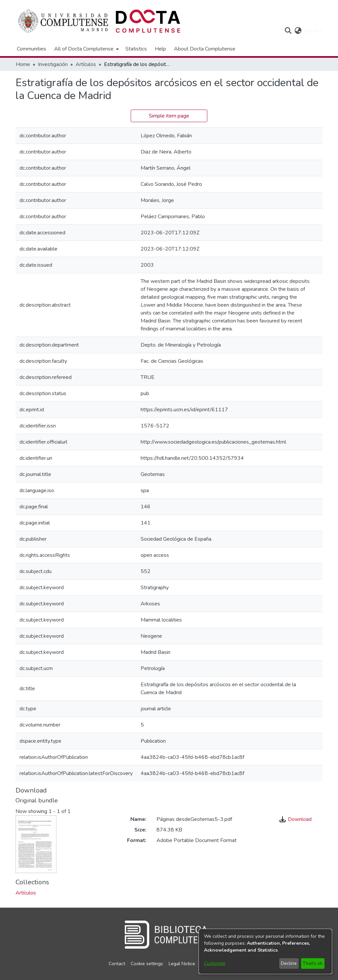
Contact (117, 964)
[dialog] (265, 951)
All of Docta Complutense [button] (84, 49)
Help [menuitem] (160, 49)
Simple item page (169, 116)
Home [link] (23, 64)
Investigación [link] (53, 64)
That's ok (313, 963)
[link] (26, 893)
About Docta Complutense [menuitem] (205, 49)
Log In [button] (312, 31)
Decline (289, 963)
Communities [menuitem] (32, 49)
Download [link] (296, 819)
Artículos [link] (86, 64)
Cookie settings (147, 964)
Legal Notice (182, 964)
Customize (215, 963)
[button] (288, 31)
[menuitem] (86, 49)
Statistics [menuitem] (136, 49)
